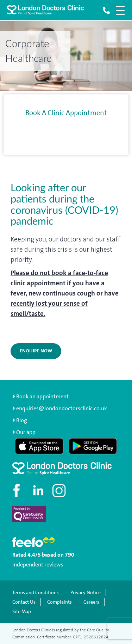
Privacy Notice (86, 593)
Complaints (59, 602)
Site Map (22, 612)
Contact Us (24, 602)
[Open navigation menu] (120, 11)
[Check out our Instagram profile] (60, 491)
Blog (22, 420)
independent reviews (38, 565)
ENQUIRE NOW (36, 351)
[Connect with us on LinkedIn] (39, 491)
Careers (91, 602)
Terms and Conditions (36, 593)
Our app (26, 432)
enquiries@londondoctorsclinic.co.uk (60, 408)
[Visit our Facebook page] (18, 491)
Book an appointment (40, 396)
